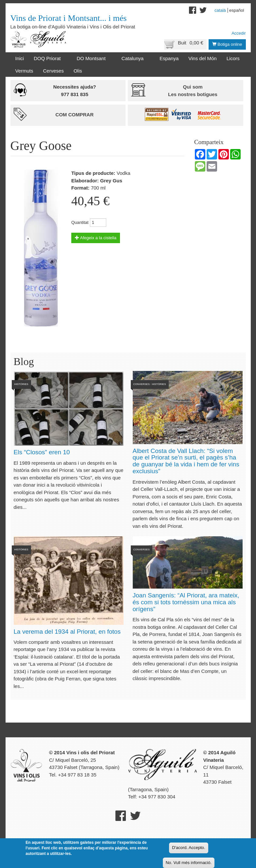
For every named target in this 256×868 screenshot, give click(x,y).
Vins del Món (202, 58)
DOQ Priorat (48, 58)
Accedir (239, 33)
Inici (20, 58)
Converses (142, 384)
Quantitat (80, 222)
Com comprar (75, 115)
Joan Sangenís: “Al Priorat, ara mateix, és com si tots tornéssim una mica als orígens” (186, 602)
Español (237, 10)
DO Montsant (92, 58)
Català (220, 10)
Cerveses (53, 71)
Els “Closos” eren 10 (42, 452)
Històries (21, 384)
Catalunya (134, 58)
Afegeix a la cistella (96, 238)
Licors (233, 58)
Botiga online (227, 44)
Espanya (169, 58)
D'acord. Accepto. (188, 848)
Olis (78, 71)
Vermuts (24, 71)
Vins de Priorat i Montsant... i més (69, 18)
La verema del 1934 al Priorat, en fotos (67, 632)
